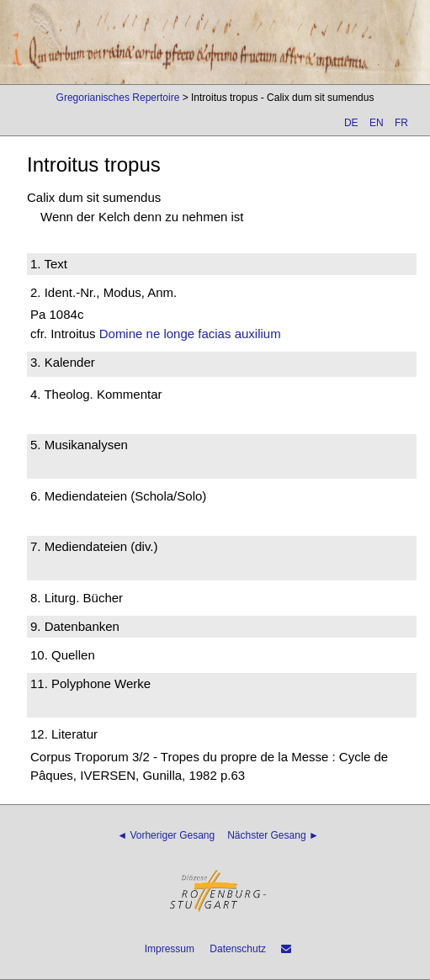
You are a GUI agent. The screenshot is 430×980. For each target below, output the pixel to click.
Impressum (170, 949)
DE (351, 123)
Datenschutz (238, 949)
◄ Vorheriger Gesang (166, 835)
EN (377, 123)
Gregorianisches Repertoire (118, 98)
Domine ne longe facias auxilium (190, 334)
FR (401, 123)
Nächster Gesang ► (273, 835)
